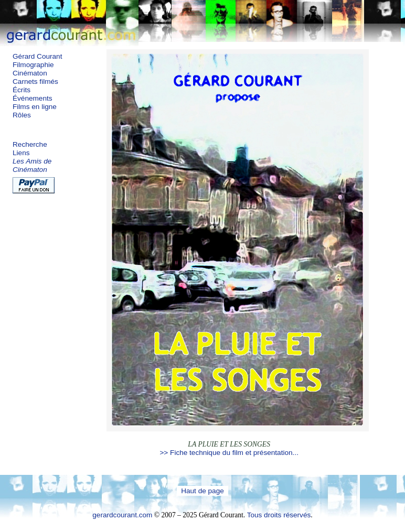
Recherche (30, 144)
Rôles (22, 115)
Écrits (22, 90)
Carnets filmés (35, 82)
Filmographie (33, 65)
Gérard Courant (37, 56)
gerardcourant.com (122, 515)
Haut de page (202, 491)
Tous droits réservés (279, 515)
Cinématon (30, 73)
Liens (21, 153)
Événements (33, 98)
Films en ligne (35, 107)
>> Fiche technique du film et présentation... (229, 453)
